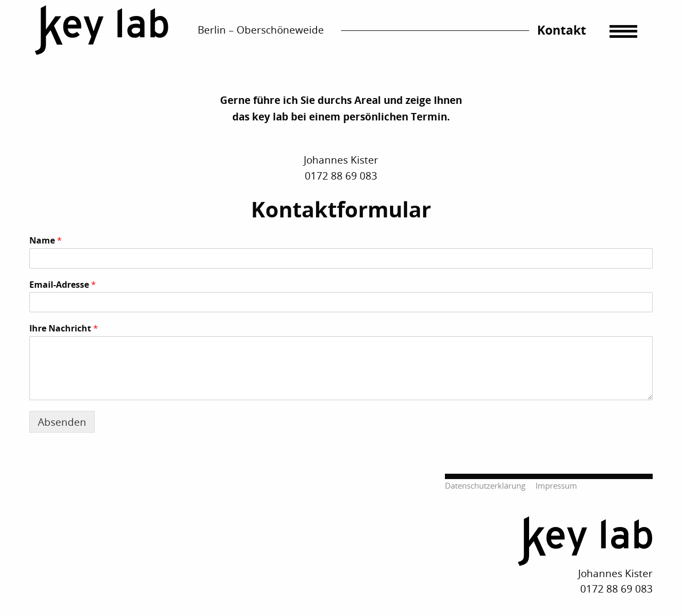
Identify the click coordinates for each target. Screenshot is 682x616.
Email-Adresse (63, 285)
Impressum (556, 486)
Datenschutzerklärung (485, 486)
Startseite (102, 30)
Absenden (62, 422)
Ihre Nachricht (64, 329)
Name (46, 241)
